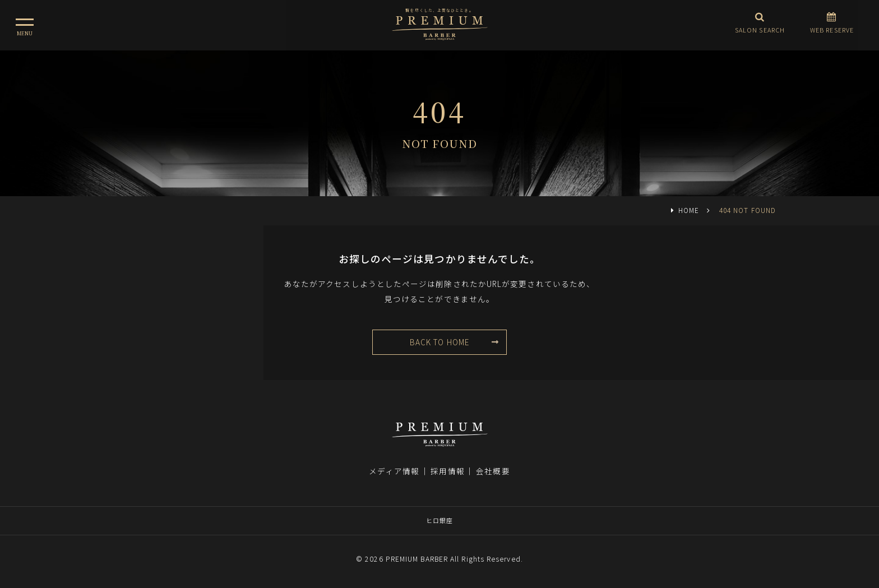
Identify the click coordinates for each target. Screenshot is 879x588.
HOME (689, 210)
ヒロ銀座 (439, 520)
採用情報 (447, 471)
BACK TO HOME (439, 342)
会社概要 (493, 471)
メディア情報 (394, 471)
